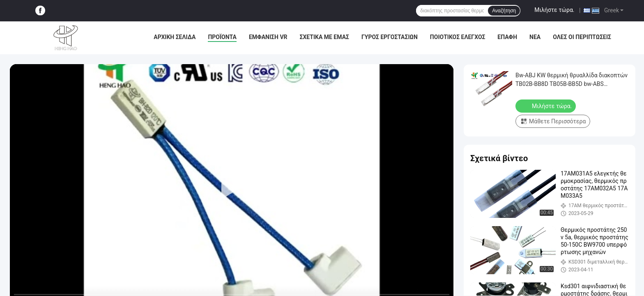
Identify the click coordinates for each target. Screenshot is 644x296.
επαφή (507, 37)
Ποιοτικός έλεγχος (458, 37)
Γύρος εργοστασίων (390, 37)
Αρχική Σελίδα (175, 37)
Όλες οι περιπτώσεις (582, 37)
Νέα (535, 37)
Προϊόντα (222, 37)
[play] (232, 189)
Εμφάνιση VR (268, 37)
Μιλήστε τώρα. (554, 10)
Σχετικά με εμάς (324, 37)
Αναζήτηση (504, 11)
